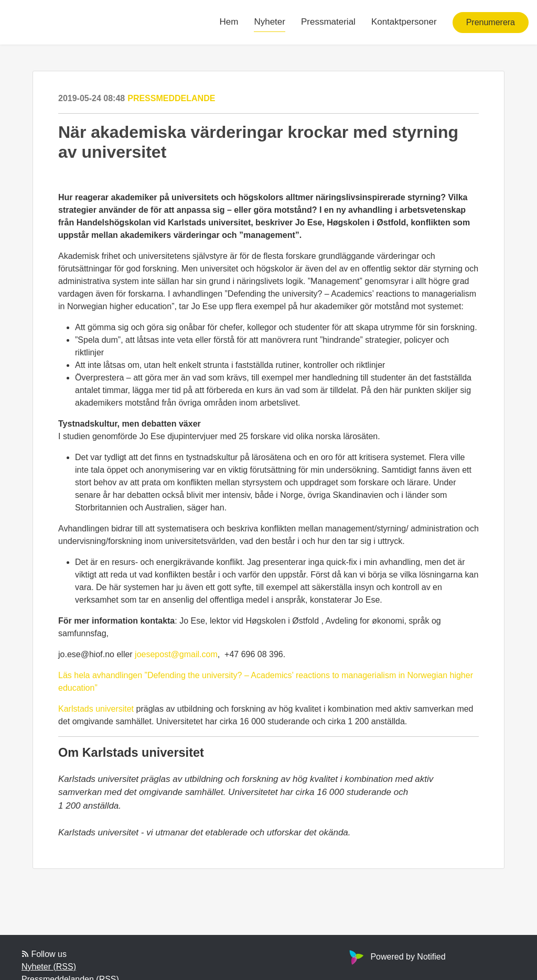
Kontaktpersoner (404, 22)
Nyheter (270, 22)
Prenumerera (491, 22)
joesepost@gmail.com (176, 654)
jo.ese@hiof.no (86, 654)
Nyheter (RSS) (49, 967)
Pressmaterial (328, 22)
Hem (229, 22)
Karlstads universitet (96, 709)
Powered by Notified (396, 957)
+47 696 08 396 (254, 654)
